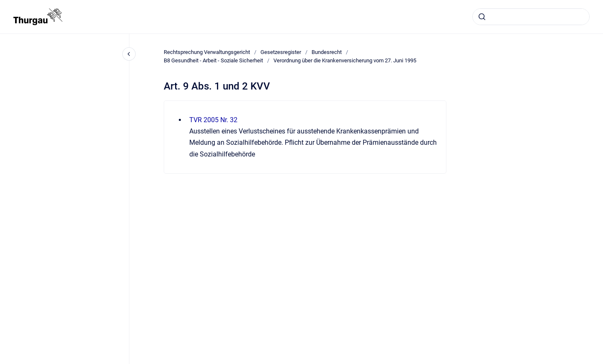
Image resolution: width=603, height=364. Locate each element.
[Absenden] (482, 17)
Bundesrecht (327, 52)
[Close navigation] (129, 54)
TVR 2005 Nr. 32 (213, 120)
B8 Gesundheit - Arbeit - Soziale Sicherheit (213, 60)
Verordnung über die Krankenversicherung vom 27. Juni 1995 (345, 60)
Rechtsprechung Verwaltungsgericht (207, 52)
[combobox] (531, 17)
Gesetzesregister (281, 52)
